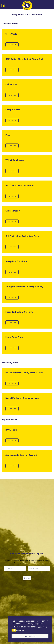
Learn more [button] (42, 627)
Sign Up (27, 578)
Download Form (12, 45)
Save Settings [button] (30, 636)
